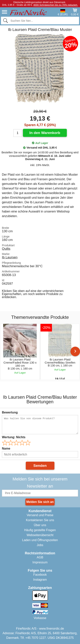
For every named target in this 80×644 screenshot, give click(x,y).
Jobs (40, 545)
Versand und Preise (40, 515)
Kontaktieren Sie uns (40, 520)
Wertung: (14, 437)
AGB (40, 557)
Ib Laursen (10, 257)
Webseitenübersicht (40, 535)
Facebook (40, 575)
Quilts (6, 249)
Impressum (40, 562)
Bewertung (10, 412)
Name (6, 448)
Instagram (40, 580)
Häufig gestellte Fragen (40, 530)
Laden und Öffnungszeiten (40, 540)
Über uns (40, 525)
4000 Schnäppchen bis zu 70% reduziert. (55, 5)
